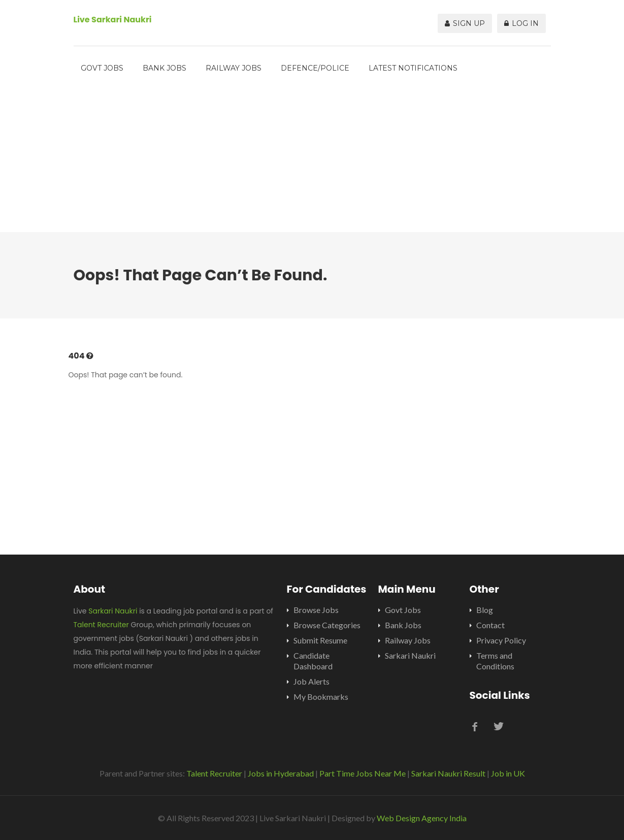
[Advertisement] (312, 161)
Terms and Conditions (495, 661)
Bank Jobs (165, 68)
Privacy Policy (501, 640)
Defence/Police (315, 68)
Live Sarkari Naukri (113, 20)
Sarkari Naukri (113, 611)
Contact (490, 625)
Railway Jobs (234, 68)
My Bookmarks (321, 697)
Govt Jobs (102, 68)
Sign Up (465, 23)
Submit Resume (320, 640)
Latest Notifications (413, 68)
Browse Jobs (316, 610)
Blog (485, 610)
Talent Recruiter (101, 625)
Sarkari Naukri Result (448, 773)
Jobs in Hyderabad (281, 773)
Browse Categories (327, 625)
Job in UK (508, 773)
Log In (521, 23)
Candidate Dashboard (313, 661)
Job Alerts (311, 681)
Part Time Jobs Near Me (363, 773)
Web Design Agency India (422, 818)
